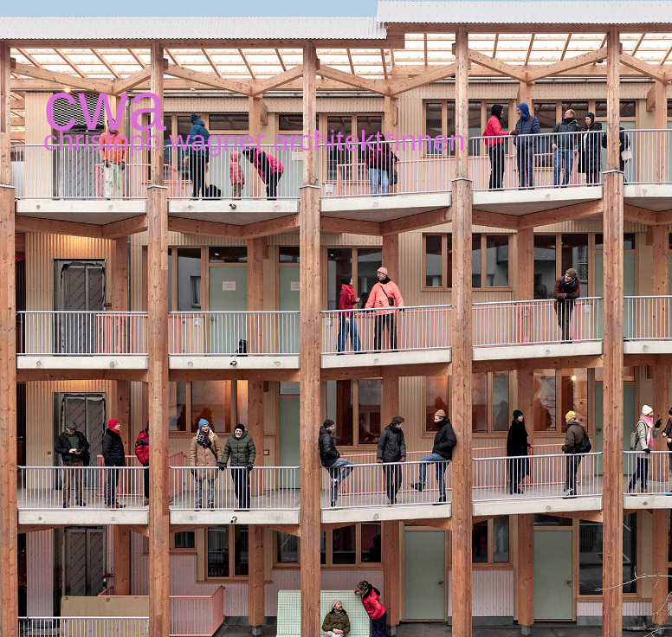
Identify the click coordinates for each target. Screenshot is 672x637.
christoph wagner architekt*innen (254, 141)
